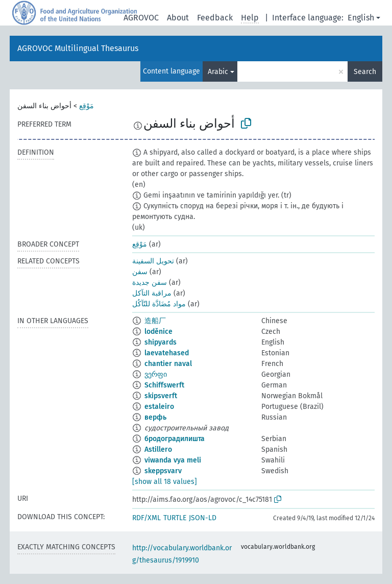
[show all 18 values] (165, 482)
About (178, 18)
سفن (140, 272)
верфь (155, 417)
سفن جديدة (150, 283)
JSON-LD (203, 518)
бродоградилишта (175, 439)
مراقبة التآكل (152, 293)
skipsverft (161, 396)
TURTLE (175, 518)
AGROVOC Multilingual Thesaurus (78, 48)
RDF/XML (146, 518)
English (361, 18)
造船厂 (155, 321)
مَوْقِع (87, 106)
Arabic (218, 72)
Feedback (215, 18)
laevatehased (167, 353)
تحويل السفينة (153, 261)
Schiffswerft (164, 385)
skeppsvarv (163, 471)
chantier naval (168, 364)
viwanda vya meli (173, 460)
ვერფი (156, 374)
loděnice (158, 332)
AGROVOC (141, 18)
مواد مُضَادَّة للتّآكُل (159, 304)
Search (365, 72)
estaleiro (159, 407)
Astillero (158, 449)
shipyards (161, 342)
